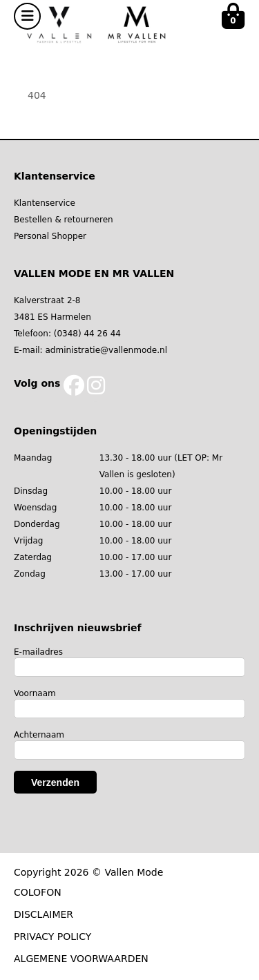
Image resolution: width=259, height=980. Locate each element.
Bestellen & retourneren (64, 220)
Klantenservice (45, 203)
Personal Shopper (50, 236)
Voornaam (35, 693)
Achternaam (39, 735)
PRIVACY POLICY (52, 936)
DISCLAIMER (44, 914)
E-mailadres (38, 652)
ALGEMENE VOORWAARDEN (81, 959)
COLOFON (38, 892)
